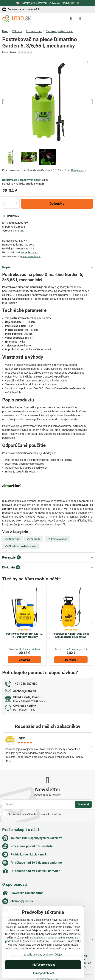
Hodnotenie (9, 52)
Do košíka (57, 204)
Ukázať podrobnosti (43, 973)
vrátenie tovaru (29, 252)
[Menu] (91, 19)
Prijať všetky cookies (43, 965)
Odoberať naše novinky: (48, 795)
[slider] (25, 53)
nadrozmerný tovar (31, 257)
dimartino (19, 231)
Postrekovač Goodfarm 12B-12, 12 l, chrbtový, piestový (24, 635)
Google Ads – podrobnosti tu (48, 938)
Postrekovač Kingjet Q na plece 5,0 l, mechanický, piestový (71, 635)
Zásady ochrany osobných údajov (43, 955)
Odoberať (83, 804)
